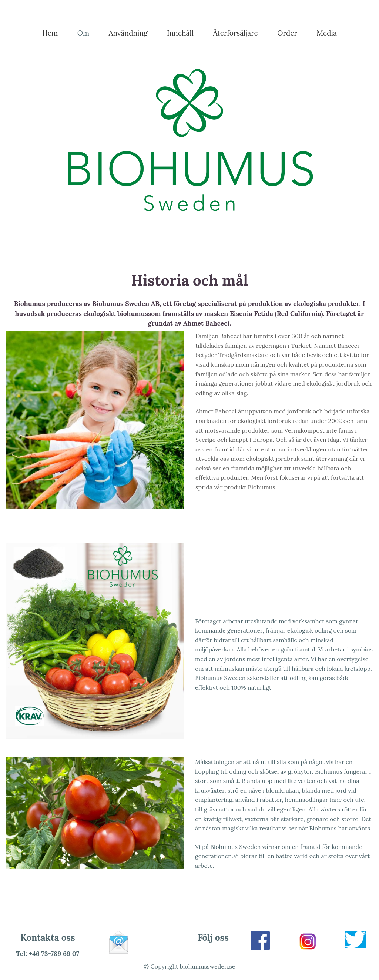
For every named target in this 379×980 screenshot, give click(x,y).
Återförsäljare (235, 33)
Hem (50, 33)
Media (327, 33)
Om (83, 33)
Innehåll (180, 33)
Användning (128, 33)
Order (287, 33)
